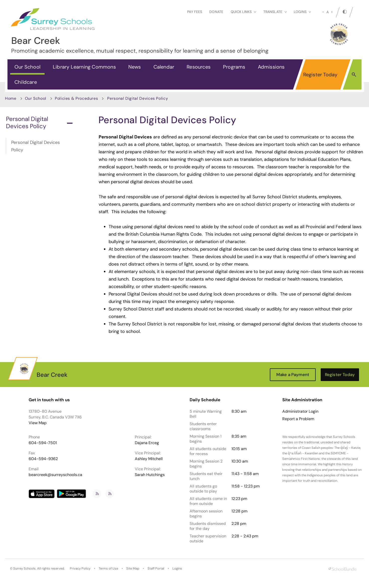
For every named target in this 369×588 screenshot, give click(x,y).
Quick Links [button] (243, 12)
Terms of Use (108, 568)
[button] (354, 74)
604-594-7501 (43, 443)
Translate (275, 12)
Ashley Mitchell (149, 459)
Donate (216, 12)
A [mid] (328, 12)
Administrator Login (300, 411)
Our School (27, 67)
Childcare (26, 82)
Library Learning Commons (84, 67)
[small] (323, 12)
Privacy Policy (80, 568)
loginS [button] (302, 12)
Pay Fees (195, 12)
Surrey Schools (24, 568)
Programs (234, 67)
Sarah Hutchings (150, 475)
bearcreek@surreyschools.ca (55, 475)
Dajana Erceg (147, 443)
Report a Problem (298, 419)
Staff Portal (156, 568)
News (135, 67)
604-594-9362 (43, 459)
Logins (177, 568)
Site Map (133, 568)
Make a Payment (293, 375)
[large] (332, 12)
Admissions (271, 67)
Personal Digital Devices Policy (39, 122)
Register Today (320, 75)
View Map (38, 423)
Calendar (164, 67)
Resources (199, 67)
